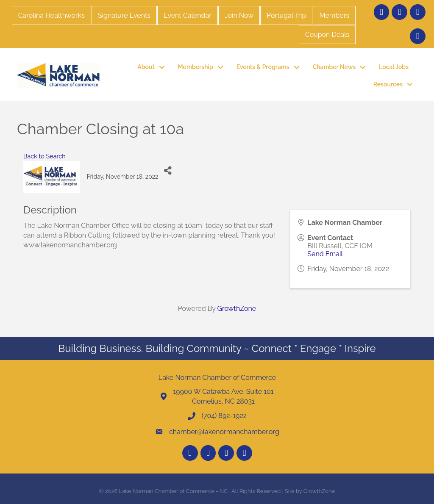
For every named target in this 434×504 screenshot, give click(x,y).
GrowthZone (237, 309)
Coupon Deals (327, 35)
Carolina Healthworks (51, 15)
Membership (196, 67)
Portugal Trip (286, 15)
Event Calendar (188, 15)
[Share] (168, 170)
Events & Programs (263, 67)
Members (334, 15)
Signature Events (124, 15)
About (146, 67)
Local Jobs (394, 67)
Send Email (325, 254)
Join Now (239, 15)
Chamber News (334, 67)
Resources (388, 84)
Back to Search (45, 156)
